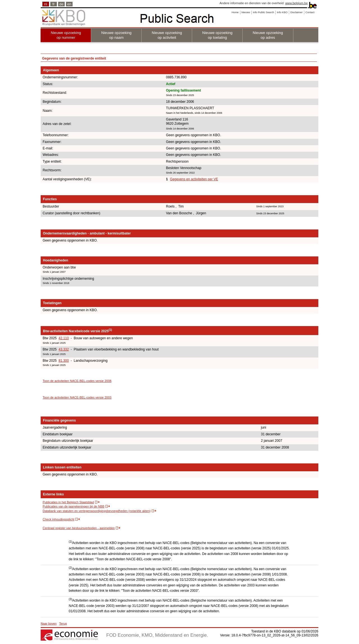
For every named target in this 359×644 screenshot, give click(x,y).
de (62, 4)
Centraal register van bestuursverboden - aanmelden (79, 528)
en (69, 4)
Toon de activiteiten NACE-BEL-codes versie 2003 (77, 397)
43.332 (64, 349)
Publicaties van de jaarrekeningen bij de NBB (73, 506)
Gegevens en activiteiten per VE (194, 179)
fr (54, 4)
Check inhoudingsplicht (58, 519)
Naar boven (49, 623)
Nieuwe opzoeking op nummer (66, 35)
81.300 (64, 361)
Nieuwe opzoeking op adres (268, 35)
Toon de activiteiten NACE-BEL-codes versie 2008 (77, 381)
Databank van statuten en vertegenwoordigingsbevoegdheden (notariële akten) (97, 511)
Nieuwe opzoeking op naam (116, 35)
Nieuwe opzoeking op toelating (217, 35)
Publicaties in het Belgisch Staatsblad (68, 502)
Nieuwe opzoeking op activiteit (167, 35)
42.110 (64, 338)
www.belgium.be (296, 3)
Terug (63, 623)
